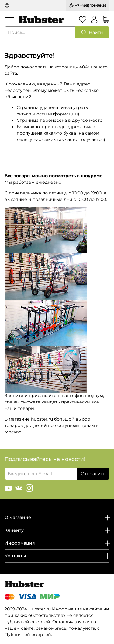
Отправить (93, 474)
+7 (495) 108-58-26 (91, 5)
